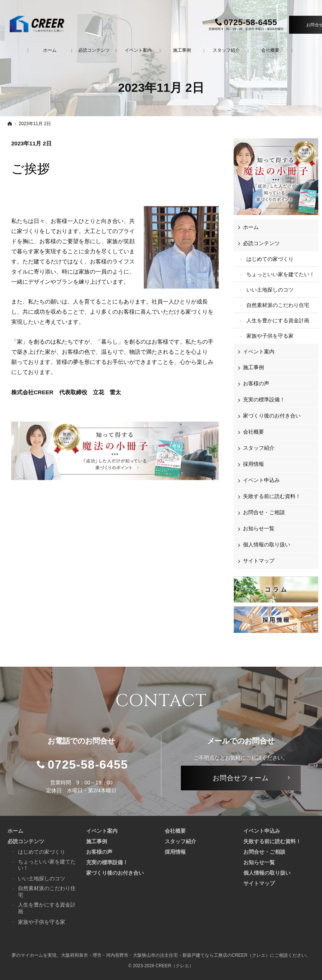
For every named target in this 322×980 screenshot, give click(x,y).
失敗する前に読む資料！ (272, 496)
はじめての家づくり (270, 259)
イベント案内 (259, 352)
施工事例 (253, 367)
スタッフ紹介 (259, 448)
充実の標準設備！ (264, 399)
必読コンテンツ (261, 243)
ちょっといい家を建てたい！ (280, 274)
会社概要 (253, 432)
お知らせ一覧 (259, 528)
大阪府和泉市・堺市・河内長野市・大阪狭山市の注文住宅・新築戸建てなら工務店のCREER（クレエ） (165, 955)
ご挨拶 (31, 169)
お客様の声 (256, 383)
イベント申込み (261, 480)
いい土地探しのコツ (270, 290)
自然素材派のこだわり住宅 (278, 305)
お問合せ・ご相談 (264, 512)
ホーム (251, 227)
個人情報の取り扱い (267, 545)
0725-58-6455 (88, 765)
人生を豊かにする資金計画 (278, 320)
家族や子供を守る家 (270, 336)
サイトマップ (259, 561)
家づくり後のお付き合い (272, 416)
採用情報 (253, 464)
